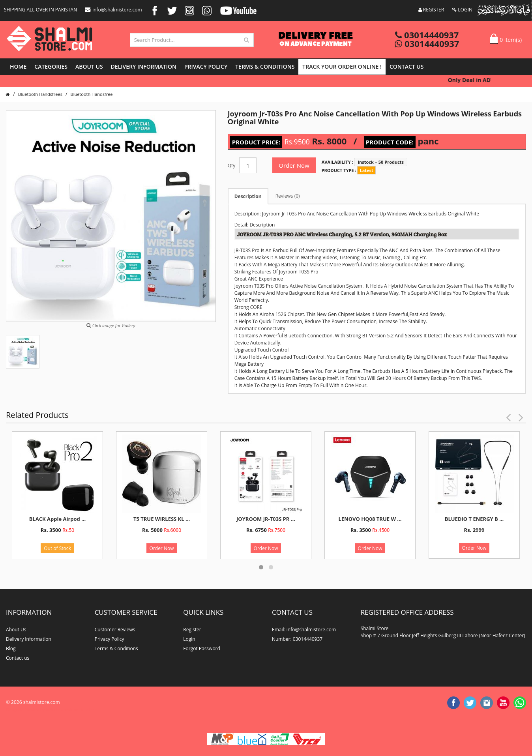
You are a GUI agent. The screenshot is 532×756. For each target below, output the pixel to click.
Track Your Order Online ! (342, 66)
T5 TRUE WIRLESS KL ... (162, 519)
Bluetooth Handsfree (92, 94)
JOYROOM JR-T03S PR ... (266, 519)
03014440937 (427, 35)
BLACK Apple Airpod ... (58, 519)
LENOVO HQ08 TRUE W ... (370, 519)
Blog (11, 648)
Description (248, 196)
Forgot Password (202, 648)
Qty (232, 166)
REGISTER (431, 10)
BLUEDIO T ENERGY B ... (474, 519)
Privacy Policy (206, 66)
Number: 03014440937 (297, 639)
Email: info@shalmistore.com (304, 630)
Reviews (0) (288, 196)
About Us (89, 66)
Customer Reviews (115, 630)
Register (192, 630)
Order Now (294, 165)
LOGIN (462, 10)
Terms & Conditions (265, 66)
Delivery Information (144, 66)
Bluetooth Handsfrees (40, 94)
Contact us (407, 66)
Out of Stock (57, 548)
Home (18, 66)
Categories (51, 66)
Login (189, 639)
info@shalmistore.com (113, 10)
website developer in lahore (72, 709)
